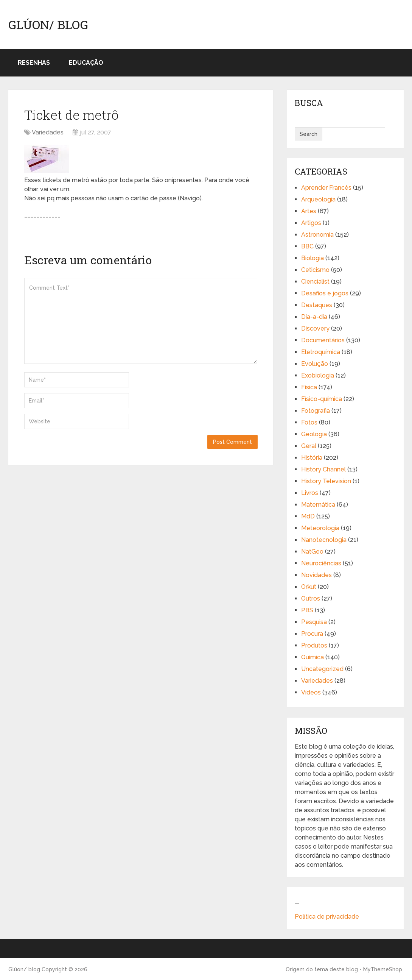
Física (309, 387)
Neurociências (321, 563)
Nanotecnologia (324, 540)
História (312, 458)
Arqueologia (318, 199)
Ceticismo (315, 270)
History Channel (323, 469)
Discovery (315, 328)
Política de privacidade (327, 917)
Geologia (314, 434)
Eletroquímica (321, 352)
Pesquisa (314, 622)
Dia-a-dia (314, 317)
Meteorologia (320, 528)
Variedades (48, 132)
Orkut (309, 587)
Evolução (315, 364)
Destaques (317, 305)
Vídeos (311, 692)
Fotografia (316, 411)
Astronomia (317, 235)
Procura (312, 634)
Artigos (311, 223)
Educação (86, 63)
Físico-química (322, 399)
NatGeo (312, 552)
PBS (307, 610)
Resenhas (34, 63)
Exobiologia (318, 375)
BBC (307, 246)
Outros (311, 598)
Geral (309, 446)
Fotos (309, 422)
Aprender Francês (326, 188)
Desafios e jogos (325, 293)
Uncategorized (322, 669)
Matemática (318, 505)
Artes (309, 211)
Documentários (323, 340)
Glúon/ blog (48, 25)
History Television (326, 481)
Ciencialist (315, 282)
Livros (310, 493)
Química (312, 657)
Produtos (314, 645)
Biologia (312, 258)
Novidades (316, 575)
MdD (308, 516)
